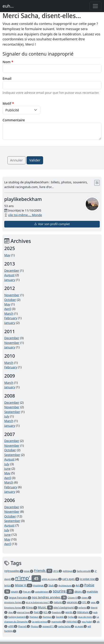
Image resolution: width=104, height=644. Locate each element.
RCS (47, 612)
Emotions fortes (15, 608)
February (11, 318)
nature (60, 602)
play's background (66, 607)
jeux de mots (87, 617)
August (9, 275)
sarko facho (66, 626)
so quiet (81, 626)
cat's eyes (71, 579)
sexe (95, 602)
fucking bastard (18, 617)
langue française (20, 597)
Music (45, 607)
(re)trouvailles (14, 571)
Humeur (36, 617)
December (12, 270)
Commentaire (14, 120)
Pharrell (24, 626)
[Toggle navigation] (96, 6)
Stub (53, 585)
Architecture (67, 585)
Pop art (29, 592)
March (9, 313)
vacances (74, 602)
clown (86, 598)
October (10, 300)
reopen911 (50, 626)
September (12, 412)
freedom (58, 612)
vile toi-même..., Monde (25, 215)
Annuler (17, 160)
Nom (8, 62)
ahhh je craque (52, 579)
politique (69, 571)
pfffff (13, 626)
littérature (85, 612)
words (71, 612)
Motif (8, 103)
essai (29, 571)
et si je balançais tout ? (39, 602)
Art (79, 585)
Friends (43, 571)
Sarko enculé (85, 571)
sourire (63, 591)
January (10, 280)
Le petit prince (41, 622)
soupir (17, 592)
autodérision (43, 592)
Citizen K (74, 598)
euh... (8, 6)
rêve (12, 612)
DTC (86, 602)
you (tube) (89, 622)
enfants (84, 608)
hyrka (72, 617)
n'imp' (28, 578)
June (7, 469)
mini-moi (74, 621)
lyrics (9, 585)
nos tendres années (49, 597)
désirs (80, 591)
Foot (38, 612)
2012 (58, 571)
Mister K (24, 585)
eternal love (25, 612)
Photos (36, 626)
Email (7, 78)
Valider (35, 160)
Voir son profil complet (52, 224)
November (12, 295)
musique (40, 585)
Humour (49, 617)
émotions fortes (15, 602)
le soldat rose (89, 579)
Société (61, 617)
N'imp (31, 607)
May (7, 255)
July (7, 416)
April (8, 309)
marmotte (59, 622)
